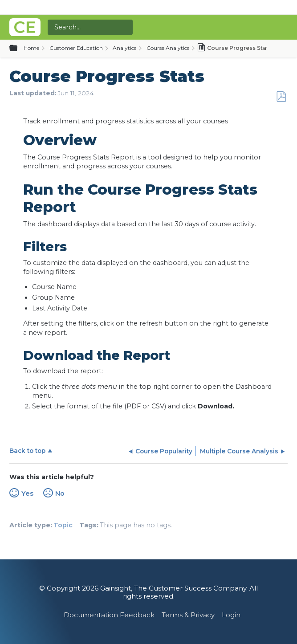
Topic (63, 525)
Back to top (27, 451)
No (60, 493)
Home (31, 48)
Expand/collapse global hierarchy (19, 49)
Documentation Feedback (109, 615)
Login (231, 615)
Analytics (124, 48)
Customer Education (76, 48)
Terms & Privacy (188, 615)
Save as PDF (281, 97)
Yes (27, 493)
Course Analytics (168, 48)
